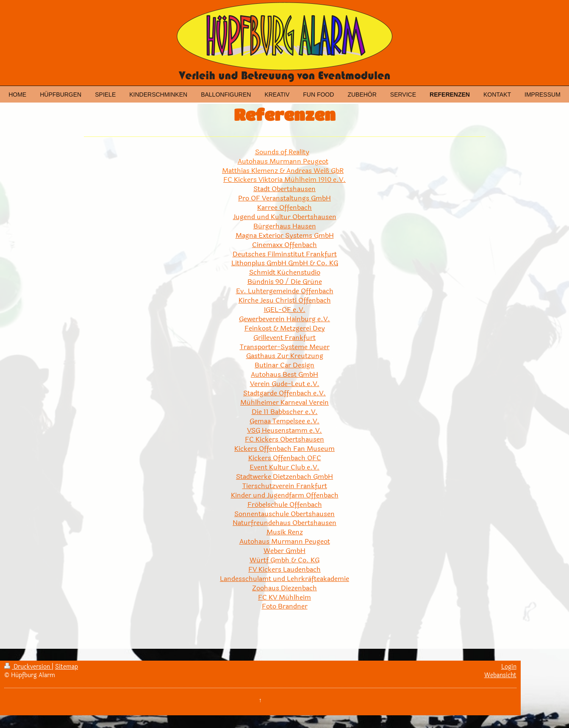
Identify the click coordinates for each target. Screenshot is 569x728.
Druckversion (28, 667)
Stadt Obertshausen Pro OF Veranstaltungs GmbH (284, 193)
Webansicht (500, 675)
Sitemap (67, 667)
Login (509, 667)
